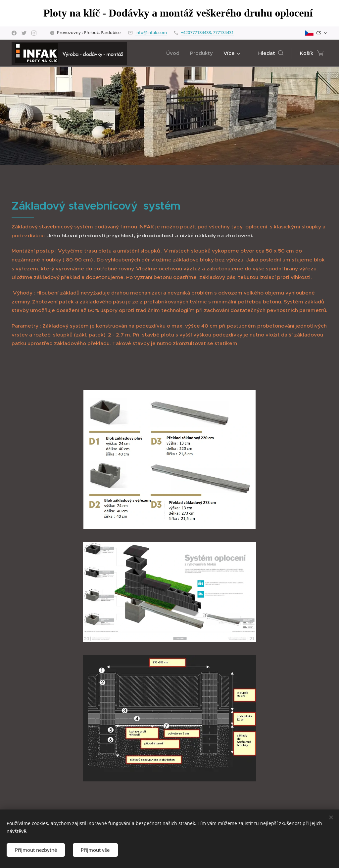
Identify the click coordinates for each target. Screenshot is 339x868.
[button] (271, 53)
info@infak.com (151, 32)
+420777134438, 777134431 (207, 32)
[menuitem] (175, 53)
